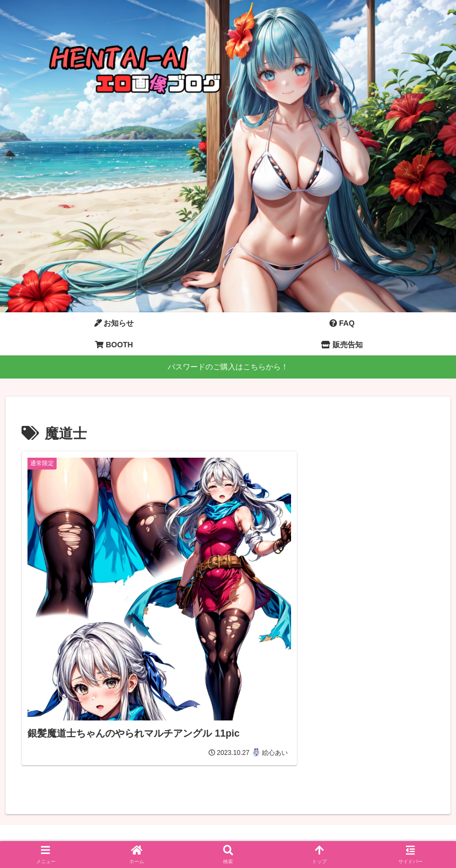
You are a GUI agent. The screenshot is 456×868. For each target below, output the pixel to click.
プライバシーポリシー (257, 835)
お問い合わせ (185, 835)
